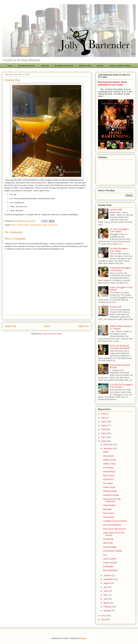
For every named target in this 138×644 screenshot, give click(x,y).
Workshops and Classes (64, 66)
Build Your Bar (85, 66)
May (106, 595)
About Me (45, 66)
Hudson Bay (109, 517)
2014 (104, 619)
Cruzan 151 (53, 225)
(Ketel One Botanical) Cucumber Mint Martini (120, 347)
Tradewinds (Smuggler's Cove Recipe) (121, 269)
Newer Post (10, 326)
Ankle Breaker (109, 505)
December (108, 445)
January (107, 611)
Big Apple (107, 509)
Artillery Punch (110, 460)
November (108, 448)
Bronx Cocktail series (20, 225)
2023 (104, 414)
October (107, 575)
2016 (104, 441)
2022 (104, 418)
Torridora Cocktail (111, 495)
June (106, 591)
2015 (104, 616)
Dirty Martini (108, 456)
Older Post (84, 326)
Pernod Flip (108, 539)
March (107, 603)
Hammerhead (109, 472)
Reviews (100, 66)
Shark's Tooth (109, 487)
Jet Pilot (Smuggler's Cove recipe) (119, 250)
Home (10, 66)
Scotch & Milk (116, 210)
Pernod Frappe (110, 547)
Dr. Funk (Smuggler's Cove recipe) (119, 230)
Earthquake (108, 566)
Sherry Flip (108, 543)
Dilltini (106, 452)
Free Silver (108, 483)
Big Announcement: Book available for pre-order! (112, 83)
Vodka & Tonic (109, 464)
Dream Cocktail (110, 563)
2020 (104, 426)
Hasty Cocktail (109, 559)
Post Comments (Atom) (52, 334)
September (109, 579)
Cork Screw (108, 468)
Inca (105, 555)
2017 (104, 437)
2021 (104, 422)
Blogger (83, 638)
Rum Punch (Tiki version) (114, 529)
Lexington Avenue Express (115, 521)
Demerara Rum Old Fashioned (112, 500)
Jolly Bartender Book (27, 66)
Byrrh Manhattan (111, 570)
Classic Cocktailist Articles (120, 66)
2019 (104, 429)
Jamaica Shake (110, 491)
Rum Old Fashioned (112, 525)
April (106, 599)
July (106, 587)
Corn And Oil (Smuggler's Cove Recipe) (121, 386)
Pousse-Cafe (116, 307)
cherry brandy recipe (38, 225)
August (107, 583)
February (108, 607)
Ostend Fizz (108, 479)
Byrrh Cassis (109, 475)
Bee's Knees (109, 513)
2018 (104, 433)
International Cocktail (112, 551)
